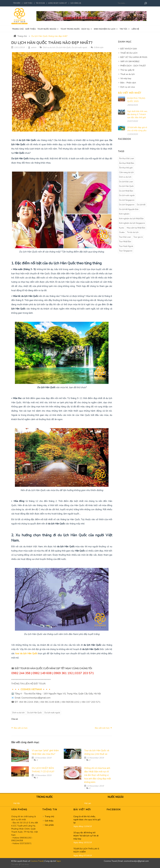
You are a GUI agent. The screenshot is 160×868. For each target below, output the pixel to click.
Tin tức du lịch (133, 232)
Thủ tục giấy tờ (127, 70)
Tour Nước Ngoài (126, 246)
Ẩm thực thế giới (126, 168)
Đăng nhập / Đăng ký (58, 3)
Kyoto (122, 228)
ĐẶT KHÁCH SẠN (129, 49)
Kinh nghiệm (124, 214)
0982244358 (17, 841)
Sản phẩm (49, 825)
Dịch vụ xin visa (128, 87)
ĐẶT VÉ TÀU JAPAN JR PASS (134, 57)
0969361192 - (26, 838)
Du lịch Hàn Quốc (63, 47)
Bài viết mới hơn (104, 728)
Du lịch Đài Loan (126, 182)
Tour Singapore (126, 251)
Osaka (122, 232)
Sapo (59, 861)
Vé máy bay (126, 78)
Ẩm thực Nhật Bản (127, 163)
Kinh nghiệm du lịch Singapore (132, 223)
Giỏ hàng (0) (76, 3)
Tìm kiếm (17, 3)
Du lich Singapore (127, 200)
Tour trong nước (70, 29)
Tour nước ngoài (48, 29)
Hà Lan (88, 803)
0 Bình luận (97, 47)
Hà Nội (17, 803)
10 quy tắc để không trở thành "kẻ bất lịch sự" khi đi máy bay (86, 836)
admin (32, 47)
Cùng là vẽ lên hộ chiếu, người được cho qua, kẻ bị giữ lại (87, 820)
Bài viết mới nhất (130, 93)
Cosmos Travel (37, 861)
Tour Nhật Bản (125, 242)
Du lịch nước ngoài (79, 47)
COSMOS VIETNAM (31, 689)
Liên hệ (135, 29)
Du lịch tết (141, 205)
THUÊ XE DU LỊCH (129, 53)
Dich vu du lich (49, 47)
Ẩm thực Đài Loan (127, 159)
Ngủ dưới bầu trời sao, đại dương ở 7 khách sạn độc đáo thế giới (137, 114)
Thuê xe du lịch (128, 74)
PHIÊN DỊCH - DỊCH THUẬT (133, 66)
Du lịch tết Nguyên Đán (129, 209)
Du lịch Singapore (127, 205)
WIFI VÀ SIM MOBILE (130, 61)
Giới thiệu (28, 3)
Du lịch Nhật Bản (126, 191)
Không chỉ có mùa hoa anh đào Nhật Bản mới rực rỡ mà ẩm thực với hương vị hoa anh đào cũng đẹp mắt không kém (98, 775)
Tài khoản (40, 3)
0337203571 (26, 844)
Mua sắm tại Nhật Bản (136, 228)
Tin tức (125, 29)
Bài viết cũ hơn (19, 728)
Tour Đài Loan (125, 237)
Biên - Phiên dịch (128, 83)
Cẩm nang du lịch (126, 172)
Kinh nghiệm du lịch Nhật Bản (131, 219)
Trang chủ (18, 29)
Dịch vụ (87, 29)
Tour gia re (138, 237)
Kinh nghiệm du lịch (106, 29)
